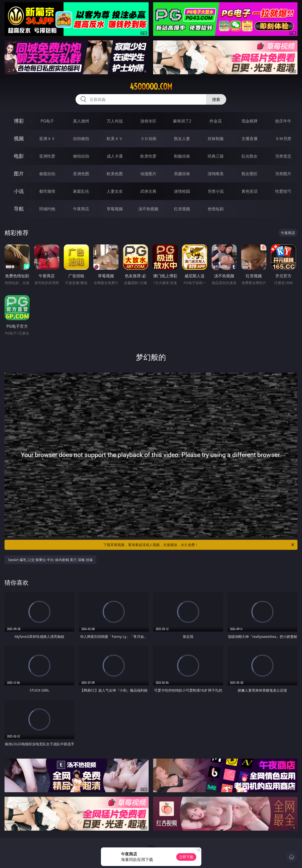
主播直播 (250, 139)
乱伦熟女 (250, 156)
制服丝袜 (182, 156)
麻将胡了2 (182, 121)
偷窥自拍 (47, 174)
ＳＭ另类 (283, 139)
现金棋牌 (250, 121)
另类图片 (283, 174)
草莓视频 (115, 209)
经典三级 (216, 156)
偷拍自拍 (81, 156)
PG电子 (47, 121)
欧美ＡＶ (115, 139)
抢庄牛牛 (283, 121)
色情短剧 (216, 209)
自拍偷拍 (81, 139)
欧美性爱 (148, 156)
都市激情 (47, 191)
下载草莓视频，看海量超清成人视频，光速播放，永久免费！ (199, 545)
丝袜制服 (216, 139)
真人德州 (81, 121)
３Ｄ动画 (148, 139)
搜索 (216, 99)
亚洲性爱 (47, 156)
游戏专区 (148, 121)
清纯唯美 (216, 174)
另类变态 (283, 156)
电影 (19, 156)
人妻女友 (115, 191)
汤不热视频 (148, 209)
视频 (19, 138)
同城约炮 (47, 209)
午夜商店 (81, 209)
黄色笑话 (250, 191)
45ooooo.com (151, 87)
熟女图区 (250, 174)
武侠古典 (148, 191)
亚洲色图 (81, 174)
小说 (19, 191)
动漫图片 (148, 174)
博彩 (19, 121)
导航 (19, 209)
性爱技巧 (283, 191)
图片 (19, 174)
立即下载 (186, 857)
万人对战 (115, 121)
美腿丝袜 (182, 174)
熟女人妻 (182, 139)
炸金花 (216, 121)
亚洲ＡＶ (47, 139)
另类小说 (216, 191)
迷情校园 (182, 191)
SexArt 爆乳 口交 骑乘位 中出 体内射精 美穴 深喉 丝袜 (50, 560)
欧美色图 (115, 174)
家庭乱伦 (81, 191)
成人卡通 (115, 156)
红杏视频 (182, 209)
